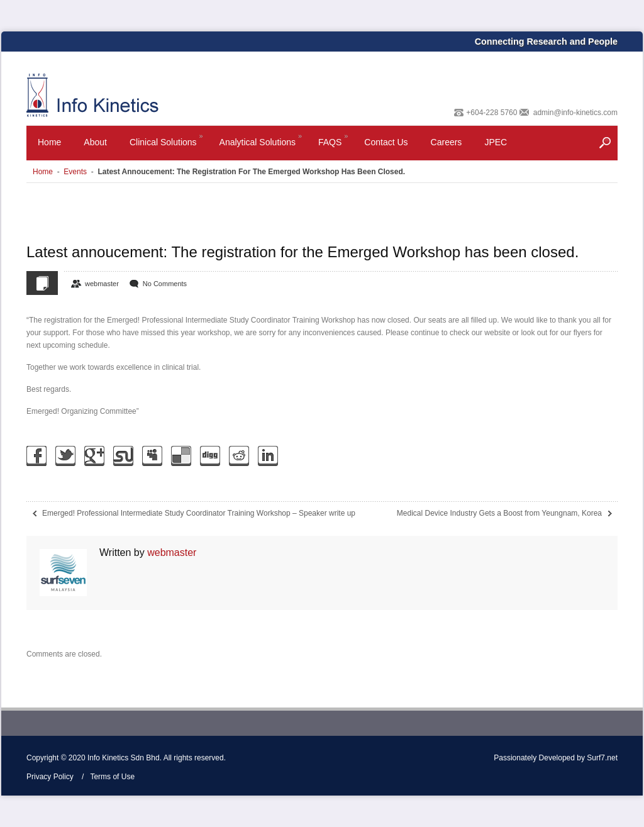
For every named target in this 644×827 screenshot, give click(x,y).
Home (49, 142)
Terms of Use (112, 777)
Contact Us (386, 142)
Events (75, 172)
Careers (447, 142)
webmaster (102, 284)
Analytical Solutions (262, 145)
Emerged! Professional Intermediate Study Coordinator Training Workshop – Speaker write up (199, 513)
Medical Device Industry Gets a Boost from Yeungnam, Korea (499, 513)
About (95, 142)
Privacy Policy (50, 777)
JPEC (496, 142)
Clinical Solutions (167, 145)
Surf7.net (602, 758)
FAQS (334, 145)
